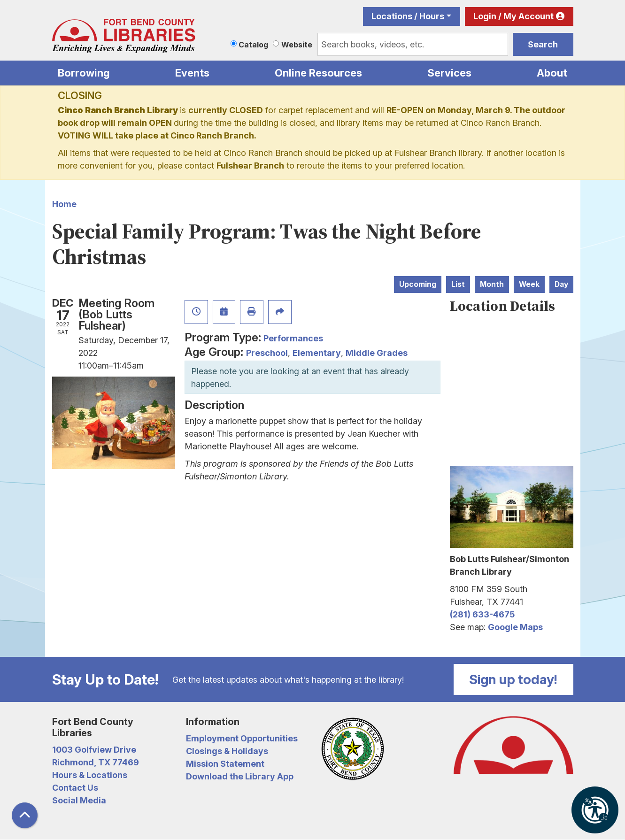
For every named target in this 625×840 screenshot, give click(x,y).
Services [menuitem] (449, 73)
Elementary (317, 353)
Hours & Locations (90, 775)
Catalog (253, 45)
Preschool (267, 353)
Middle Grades (377, 353)
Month (492, 284)
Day (561, 284)
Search (543, 44)
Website (297, 45)
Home (64, 204)
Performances (293, 338)
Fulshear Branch (250, 166)
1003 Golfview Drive (94, 750)
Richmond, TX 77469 (96, 762)
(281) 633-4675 (482, 614)
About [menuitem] (552, 73)
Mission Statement (225, 764)
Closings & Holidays (227, 751)
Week (529, 284)
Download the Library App (240, 776)
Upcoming (418, 284)
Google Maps (515, 627)
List (458, 284)
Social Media (79, 800)
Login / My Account (513, 16)
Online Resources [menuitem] (318, 73)
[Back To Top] (25, 815)
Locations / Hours (408, 16)
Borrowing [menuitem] (84, 73)
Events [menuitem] (192, 73)
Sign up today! (513, 679)
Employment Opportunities (242, 738)
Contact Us (75, 788)
